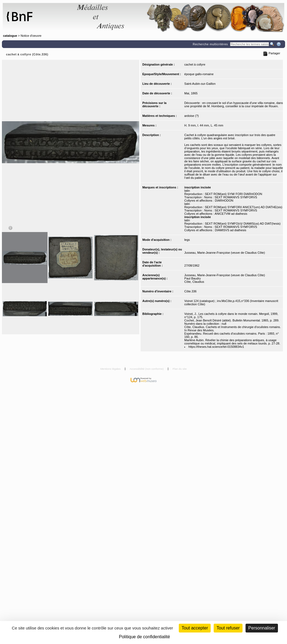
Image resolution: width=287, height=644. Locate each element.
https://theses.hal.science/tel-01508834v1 (216, 347)
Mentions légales (111, 369)
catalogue (10, 36)
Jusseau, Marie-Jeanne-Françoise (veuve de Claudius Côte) (225, 253)
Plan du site (180, 369)
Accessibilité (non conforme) (147, 369)
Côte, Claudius (194, 282)
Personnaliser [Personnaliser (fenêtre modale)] (262, 628)
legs (187, 240)
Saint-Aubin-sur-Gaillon (200, 84)
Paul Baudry (193, 278)
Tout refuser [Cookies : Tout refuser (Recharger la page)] (228, 628)
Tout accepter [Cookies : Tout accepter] (195, 628)
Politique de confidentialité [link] (144, 637)
